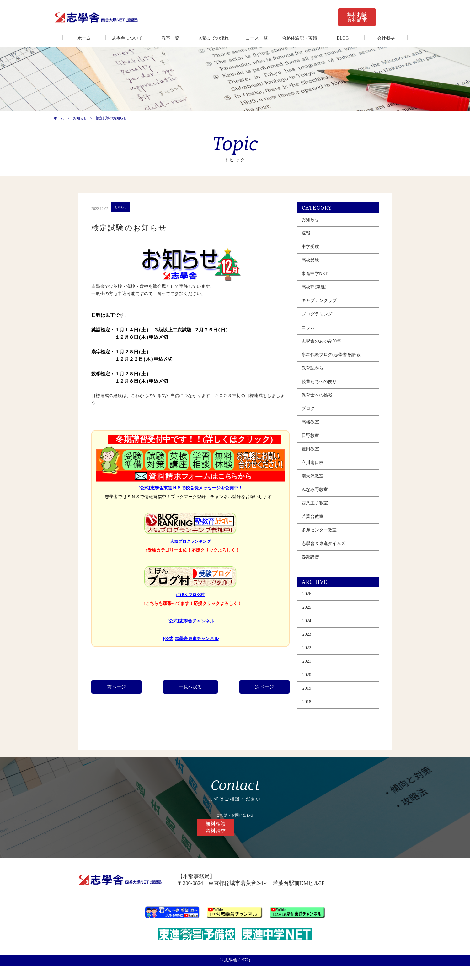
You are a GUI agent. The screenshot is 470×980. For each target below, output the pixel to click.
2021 (312, 683)
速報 (311, 255)
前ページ (119, 704)
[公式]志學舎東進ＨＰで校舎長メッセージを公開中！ (192, 506)
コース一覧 (257, 38)
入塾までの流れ (213, 38)
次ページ (264, 704)
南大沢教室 (318, 498)
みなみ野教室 (320, 512)
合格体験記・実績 (300, 38)
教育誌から (318, 390)
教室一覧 (170, 38)
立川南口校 (318, 485)
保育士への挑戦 (322, 417)
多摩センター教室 (324, 552)
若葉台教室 (318, 538)
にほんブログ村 (192, 612)
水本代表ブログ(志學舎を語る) (336, 377)
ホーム (84, 38)
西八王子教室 (320, 525)
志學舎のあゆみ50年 (326, 363)
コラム (313, 350)
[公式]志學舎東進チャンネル (192, 656)
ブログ (313, 431)
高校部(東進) (319, 309)
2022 (312, 670)
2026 (312, 616)
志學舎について (127, 38)
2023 (312, 656)
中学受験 (315, 269)
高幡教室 (315, 444)
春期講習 (315, 579)
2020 (312, 697)
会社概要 (386, 38)
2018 (312, 724)
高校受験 (315, 282)
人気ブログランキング (191, 559)
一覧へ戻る (192, 704)
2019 (312, 710)
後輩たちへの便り (324, 404)
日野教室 (315, 458)
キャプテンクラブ (324, 323)
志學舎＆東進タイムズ (328, 565)
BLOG (343, 38)
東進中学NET (320, 296)
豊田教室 (315, 471)
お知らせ (79, 131)
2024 (312, 643)
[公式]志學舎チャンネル (192, 639)
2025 (312, 629)
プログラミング (322, 336)
